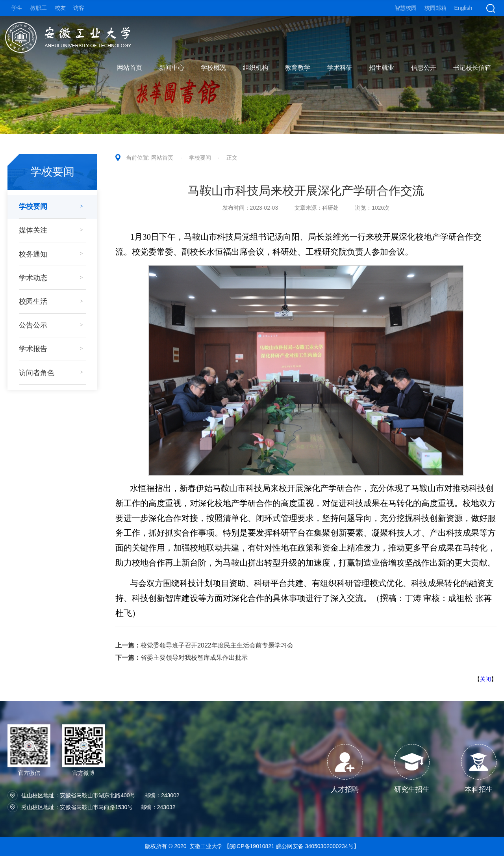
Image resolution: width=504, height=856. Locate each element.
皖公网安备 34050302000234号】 (318, 846)
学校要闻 (200, 158)
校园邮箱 (435, 8)
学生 (17, 8)
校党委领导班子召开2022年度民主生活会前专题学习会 (204, 645)
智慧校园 (406, 8)
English (463, 8)
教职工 (39, 8)
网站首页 (162, 158)
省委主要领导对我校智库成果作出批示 (182, 658)
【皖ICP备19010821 (250, 846)
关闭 (485, 679)
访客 (79, 8)
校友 (60, 8)
